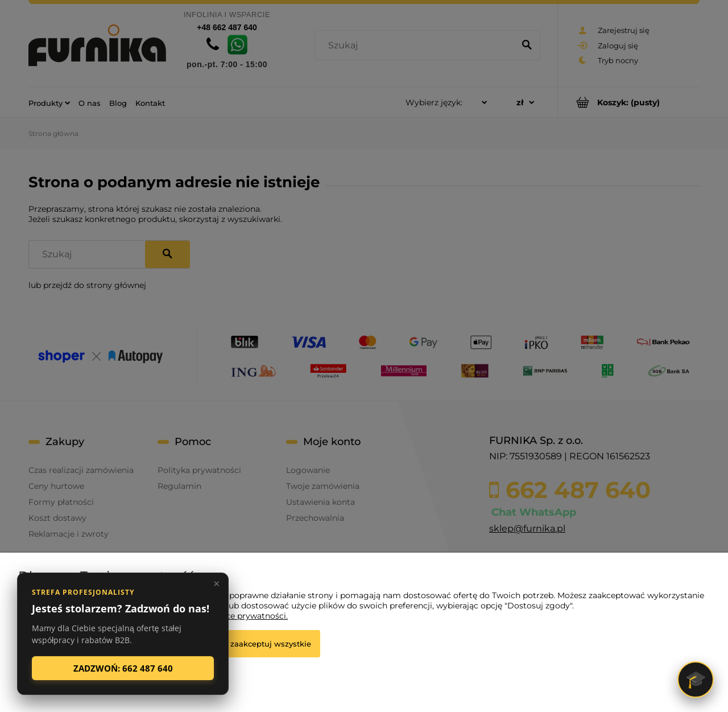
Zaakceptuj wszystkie (271, 644)
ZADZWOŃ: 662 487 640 (123, 668)
